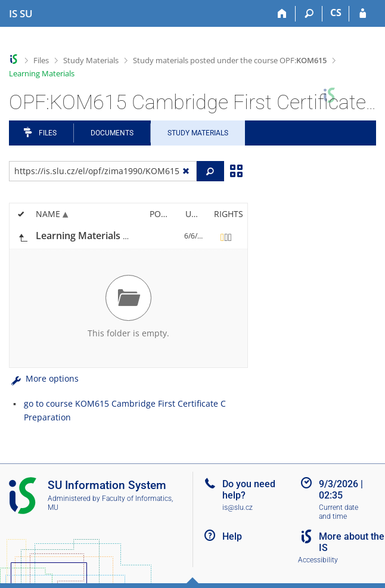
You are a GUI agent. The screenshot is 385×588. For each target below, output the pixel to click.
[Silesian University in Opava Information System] (21, 14)
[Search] (309, 14)
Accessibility (318, 560)
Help (232, 536)
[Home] (282, 14)
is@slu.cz (237, 507)
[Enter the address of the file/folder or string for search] (103, 171)
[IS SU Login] (363, 14)
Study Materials (91, 60)
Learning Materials (42, 73)
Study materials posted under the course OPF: (230, 60)
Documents (112, 133)
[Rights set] (226, 236)
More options (44, 378)
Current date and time (339, 512)
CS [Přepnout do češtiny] (336, 13)
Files (41, 60)
